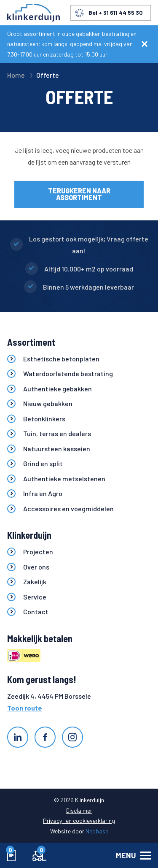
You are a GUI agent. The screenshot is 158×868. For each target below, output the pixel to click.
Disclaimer (79, 810)
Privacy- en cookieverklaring (79, 821)
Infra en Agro (43, 493)
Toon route (25, 708)
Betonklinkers (44, 419)
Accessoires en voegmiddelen (68, 509)
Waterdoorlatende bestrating (68, 373)
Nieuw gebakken (48, 403)
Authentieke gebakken (58, 389)
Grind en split (43, 463)
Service (35, 597)
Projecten (38, 552)
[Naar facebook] (45, 737)
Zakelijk (35, 582)
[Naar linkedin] (18, 737)
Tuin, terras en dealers (57, 433)
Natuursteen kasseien (57, 449)
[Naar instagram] (72, 737)
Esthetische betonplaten (61, 359)
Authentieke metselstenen (64, 479)
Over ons (36, 567)
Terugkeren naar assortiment (79, 194)
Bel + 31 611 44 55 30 (116, 12)
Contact (36, 612)
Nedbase (97, 831)
